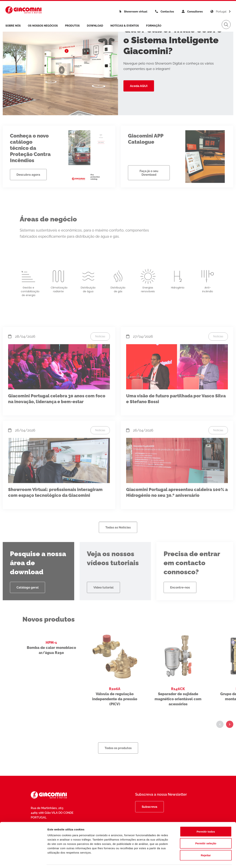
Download (95, 26)
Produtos (72, 26)
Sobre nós (13, 26)
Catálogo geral (28, 600)
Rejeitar (206, 844)
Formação (154, 26)
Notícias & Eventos (125, 26)
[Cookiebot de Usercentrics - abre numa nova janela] (23, 861)
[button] (220, 737)
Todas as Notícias (118, 540)
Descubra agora (28, 187)
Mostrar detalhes (199, 861)
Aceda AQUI (139, 86)
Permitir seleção (206, 832)
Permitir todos (206, 821)
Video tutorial (103, 600)
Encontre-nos (180, 600)
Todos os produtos (118, 761)
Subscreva (149, 807)
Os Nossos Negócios (43, 26)
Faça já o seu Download (149, 186)
